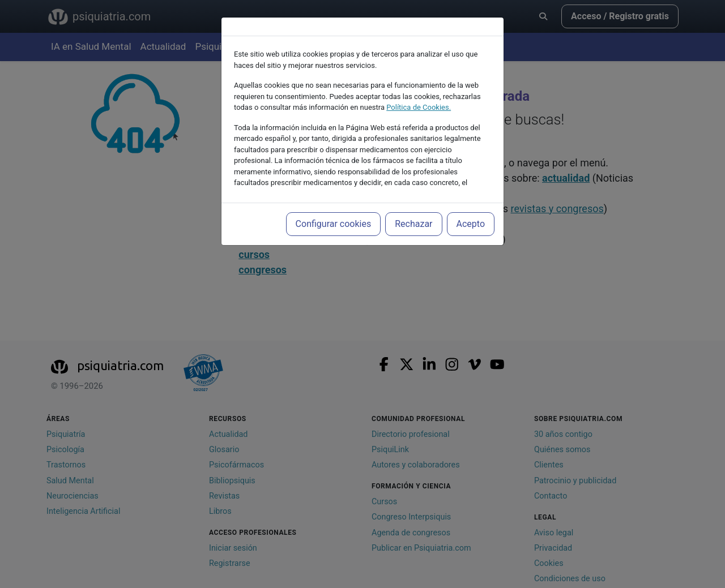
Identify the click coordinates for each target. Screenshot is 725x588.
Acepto (471, 224)
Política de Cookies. (419, 107)
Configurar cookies (334, 224)
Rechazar (413, 224)
